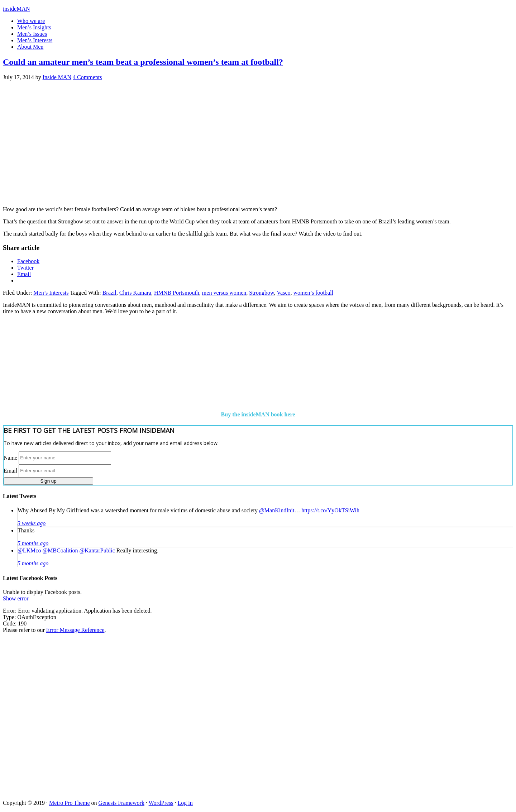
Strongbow (261, 293)
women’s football (313, 293)
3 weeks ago (32, 523)
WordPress (161, 803)
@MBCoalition (60, 550)
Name (10, 457)
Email (10, 470)
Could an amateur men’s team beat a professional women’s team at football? (143, 62)
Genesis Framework (121, 803)
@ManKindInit (277, 510)
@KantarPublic (97, 550)
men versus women (224, 293)
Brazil (109, 293)
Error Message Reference (75, 630)
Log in (185, 803)
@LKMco (29, 550)
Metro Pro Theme (69, 803)
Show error (16, 598)
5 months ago (33, 543)
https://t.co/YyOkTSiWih (330, 510)
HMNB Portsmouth (177, 293)
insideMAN (16, 9)
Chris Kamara (135, 293)
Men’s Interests (51, 293)
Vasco (283, 293)
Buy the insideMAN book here (258, 414)
